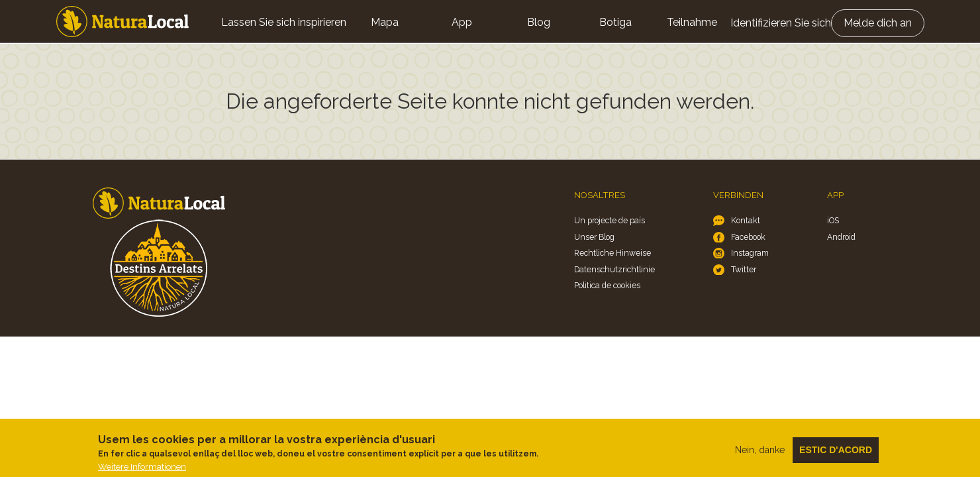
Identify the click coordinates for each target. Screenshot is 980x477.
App (462, 22)
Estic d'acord (836, 454)
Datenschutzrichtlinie (614, 269)
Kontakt (746, 220)
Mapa (385, 22)
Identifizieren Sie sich (781, 23)
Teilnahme (692, 22)
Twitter (744, 269)
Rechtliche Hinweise (612, 253)
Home (122, 22)
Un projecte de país (610, 220)
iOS (833, 220)
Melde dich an (878, 23)
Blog (539, 22)
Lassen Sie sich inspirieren (284, 22)
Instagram (750, 253)
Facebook (748, 237)
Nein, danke (760, 454)
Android (841, 237)
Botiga (615, 22)
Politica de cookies (607, 285)
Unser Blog (594, 237)
